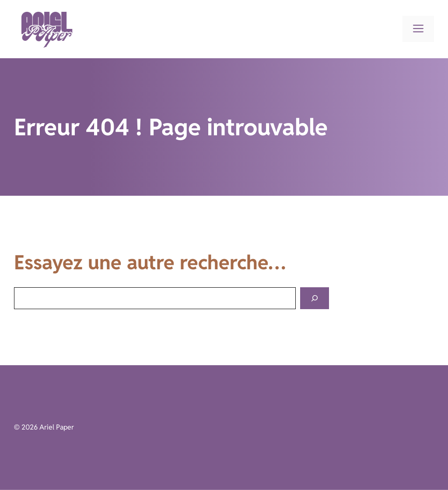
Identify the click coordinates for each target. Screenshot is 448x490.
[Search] (315, 298)
